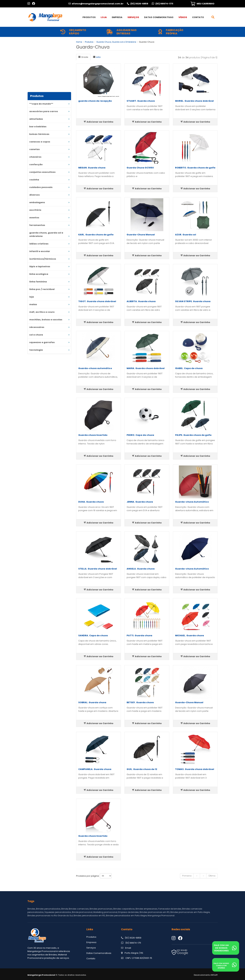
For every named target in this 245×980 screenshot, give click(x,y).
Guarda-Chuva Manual (141, 235)
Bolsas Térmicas (39, 134)
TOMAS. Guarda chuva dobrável (195, 769)
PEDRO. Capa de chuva (140, 435)
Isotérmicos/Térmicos (43, 259)
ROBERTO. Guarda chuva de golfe (195, 168)
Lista (97, 57)
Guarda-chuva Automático (192, 502)
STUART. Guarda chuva (141, 101)
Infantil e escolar (40, 251)
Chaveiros (35, 157)
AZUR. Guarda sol (186, 235)
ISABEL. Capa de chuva (189, 368)
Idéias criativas (39, 244)
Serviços (133, 17)
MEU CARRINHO (206, 4)
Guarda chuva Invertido (93, 435)
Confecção (36, 164)
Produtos (89, 17)
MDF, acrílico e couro (42, 312)
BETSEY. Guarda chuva (140, 702)
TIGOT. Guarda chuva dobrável (97, 301)
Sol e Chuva (36, 335)
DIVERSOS (35, 195)
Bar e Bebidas (38, 127)
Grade (83, 57)
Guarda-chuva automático (95, 368)
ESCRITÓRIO (35, 210)
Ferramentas (37, 225)
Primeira (187, 876)
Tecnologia (36, 350)
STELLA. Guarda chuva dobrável (98, 569)
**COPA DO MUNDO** (41, 104)
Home (79, 42)
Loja (104, 17)
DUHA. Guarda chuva (91, 502)
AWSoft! (214, 975)
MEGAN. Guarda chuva (92, 168)
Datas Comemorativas (159, 17)
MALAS (33, 304)
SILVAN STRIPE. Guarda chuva (193, 301)
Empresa (117, 17)
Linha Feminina (38, 282)
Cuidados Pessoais (41, 187)
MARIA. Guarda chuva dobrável (146, 368)
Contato (198, 17)
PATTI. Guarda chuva (139, 635)
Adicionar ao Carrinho (99, 122)
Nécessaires (37, 327)
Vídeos (183, 17)
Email (128, 948)
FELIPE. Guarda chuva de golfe (193, 435)
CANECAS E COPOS (40, 142)
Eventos (34, 218)
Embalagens (37, 202)
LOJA (32, 297)
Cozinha (34, 180)
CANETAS (35, 149)
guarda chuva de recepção (95, 101)
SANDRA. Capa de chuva (93, 635)
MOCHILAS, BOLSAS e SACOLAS (46, 320)
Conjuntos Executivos (42, 172)
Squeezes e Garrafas (42, 342)
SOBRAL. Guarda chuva (92, 702)
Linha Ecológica (39, 274)
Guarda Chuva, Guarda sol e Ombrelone (46, 234)
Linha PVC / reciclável (42, 289)
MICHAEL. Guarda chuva (190, 635)
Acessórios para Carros (44, 111)
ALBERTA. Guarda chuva (141, 301)
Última (212, 876)
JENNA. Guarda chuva (140, 502)
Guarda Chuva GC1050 (140, 168)
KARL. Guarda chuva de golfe (96, 235)
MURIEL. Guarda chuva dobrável (194, 101)
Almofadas (36, 119)
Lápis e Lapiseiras (40, 266)
